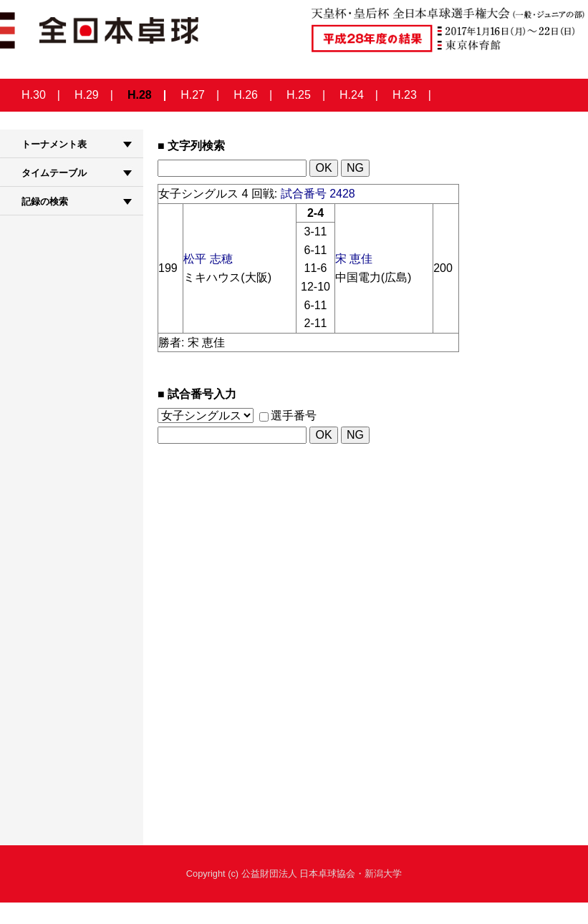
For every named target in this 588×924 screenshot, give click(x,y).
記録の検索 (45, 201)
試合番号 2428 (318, 194)
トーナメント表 (54, 144)
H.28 (140, 95)
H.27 (193, 95)
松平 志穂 (208, 259)
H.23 (405, 95)
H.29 (87, 95)
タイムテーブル (54, 173)
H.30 (34, 95)
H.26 (246, 95)
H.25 (299, 95)
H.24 (352, 95)
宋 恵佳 (354, 259)
